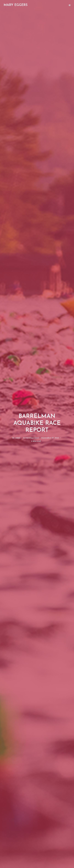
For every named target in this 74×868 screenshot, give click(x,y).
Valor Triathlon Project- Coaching (51, 5)
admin (18, 438)
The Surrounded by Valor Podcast (17, 5)
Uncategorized (32, 438)
